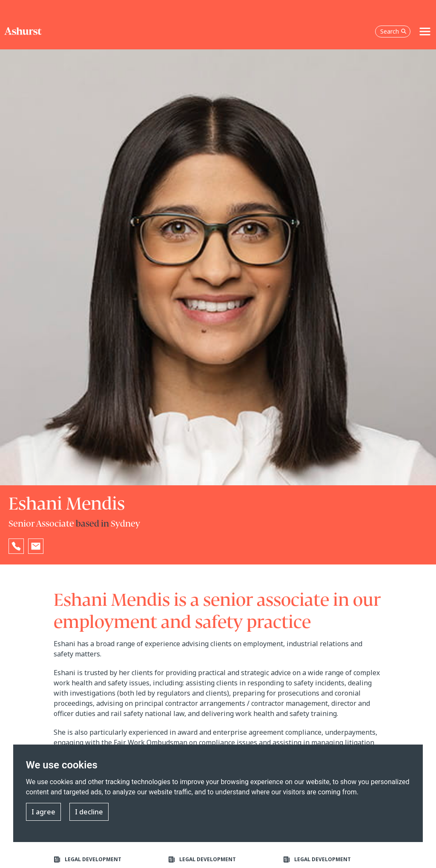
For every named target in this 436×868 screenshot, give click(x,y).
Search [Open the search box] (393, 31)
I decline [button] (89, 812)
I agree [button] (43, 812)
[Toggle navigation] (425, 32)
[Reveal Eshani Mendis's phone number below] (16, 546)
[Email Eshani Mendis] (36, 546)
